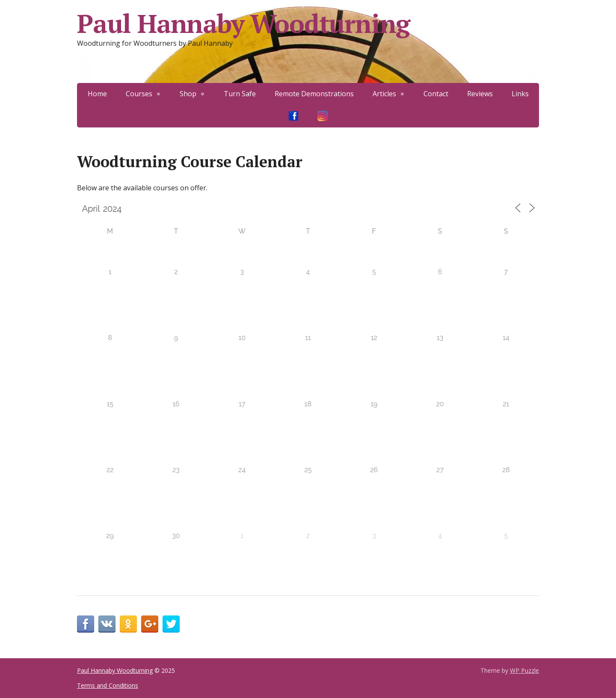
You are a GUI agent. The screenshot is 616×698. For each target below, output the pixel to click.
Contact (436, 94)
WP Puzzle (524, 670)
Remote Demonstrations (314, 94)
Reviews (480, 94)
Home (97, 94)
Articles (384, 94)
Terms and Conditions (108, 685)
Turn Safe (240, 94)
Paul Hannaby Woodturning (243, 24)
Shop (188, 94)
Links (520, 94)
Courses (139, 94)
